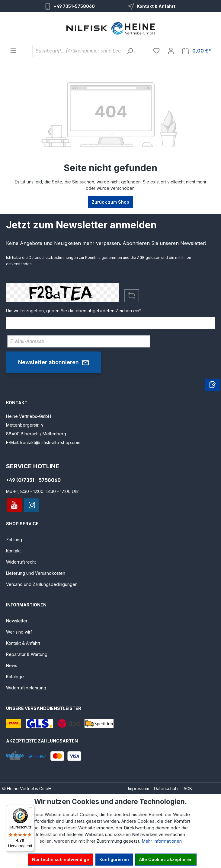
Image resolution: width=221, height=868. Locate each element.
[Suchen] (130, 51)
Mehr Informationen (162, 841)
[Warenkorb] (197, 51)
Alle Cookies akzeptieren (166, 859)
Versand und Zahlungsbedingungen (42, 584)
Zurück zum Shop (110, 202)
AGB (141, 258)
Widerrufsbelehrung (26, 688)
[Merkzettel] (156, 51)
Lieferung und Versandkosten (36, 573)
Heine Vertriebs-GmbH (29, 416)
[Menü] (13, 51)
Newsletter (17, 621)
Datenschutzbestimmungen (53, 258)
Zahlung (14, 540)
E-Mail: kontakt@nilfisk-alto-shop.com (43, 442)
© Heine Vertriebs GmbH (27, 789)
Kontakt (13, 551)
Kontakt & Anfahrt (156, 6)
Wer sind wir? (19, 632)
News (12, 665)
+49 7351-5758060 (74, 6)
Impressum (139, 789)
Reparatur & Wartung (27, 654)
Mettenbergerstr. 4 (25, 425)
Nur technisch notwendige (61, 859)
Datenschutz (166, 789)
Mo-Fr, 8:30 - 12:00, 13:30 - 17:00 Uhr (42, 491)
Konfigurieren (114, 859)
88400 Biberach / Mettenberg (36, 434)
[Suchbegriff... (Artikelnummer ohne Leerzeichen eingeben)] (78, 51)
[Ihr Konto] (171, 51)
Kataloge (15, 677)
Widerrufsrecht (21, 562)
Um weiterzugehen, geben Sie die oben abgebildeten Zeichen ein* (74, 311)
